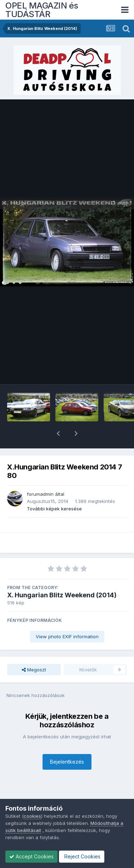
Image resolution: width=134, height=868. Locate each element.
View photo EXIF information (67, 618)
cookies (32, 816)
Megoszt (34, 651)
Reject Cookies (82, 856)
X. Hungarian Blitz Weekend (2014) (62, 576)
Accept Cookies (31, 856)
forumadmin (40, 475)
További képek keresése (54, 490)
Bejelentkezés (67, 743)
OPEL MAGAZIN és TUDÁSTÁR (42, 10)
